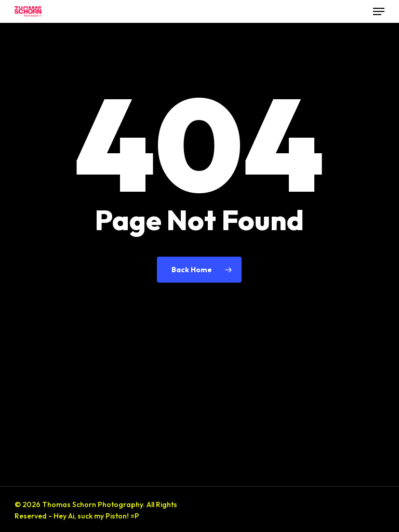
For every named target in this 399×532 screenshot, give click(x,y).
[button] (379, 11)
